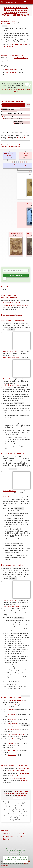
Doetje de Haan (8, 47)
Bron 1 (4, 26)
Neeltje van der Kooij (11, 72)
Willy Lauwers (12, 750)
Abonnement (7, 834)
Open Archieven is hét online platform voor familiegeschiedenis (16, 860)
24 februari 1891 (19, 28)
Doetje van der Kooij (11, 69)
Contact (21, 837)
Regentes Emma (8, 379)
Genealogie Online (10, 2)
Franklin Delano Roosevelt (16, 734)
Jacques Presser (13, 724)
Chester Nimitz (12, 705)
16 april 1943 (19, 40)
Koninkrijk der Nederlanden (11, 357)
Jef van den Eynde (13, 729)
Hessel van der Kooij (11, 75)
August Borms (12, 739)
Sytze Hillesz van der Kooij (20, 45)
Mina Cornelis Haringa (21, 58)
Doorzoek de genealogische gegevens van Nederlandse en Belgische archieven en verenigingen (16, 851)
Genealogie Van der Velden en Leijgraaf (15, 305)
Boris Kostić (11, 710)
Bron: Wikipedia (18, 403)
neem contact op (18, 798)
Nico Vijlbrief (11, 714)
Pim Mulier (11, 744)
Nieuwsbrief (22, 834)
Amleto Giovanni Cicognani (16, 700)
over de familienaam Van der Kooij (17, 771)
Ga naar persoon (16, 275)
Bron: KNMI (11, 329)
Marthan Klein (21, 796)
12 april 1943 (19, 33)
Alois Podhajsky (13, 719)
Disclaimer (6, 839)
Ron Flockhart (12, 755)
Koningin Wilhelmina (9, 351)
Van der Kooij (14, 775)
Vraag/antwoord (8, 836)
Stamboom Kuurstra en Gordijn (13, 303)
